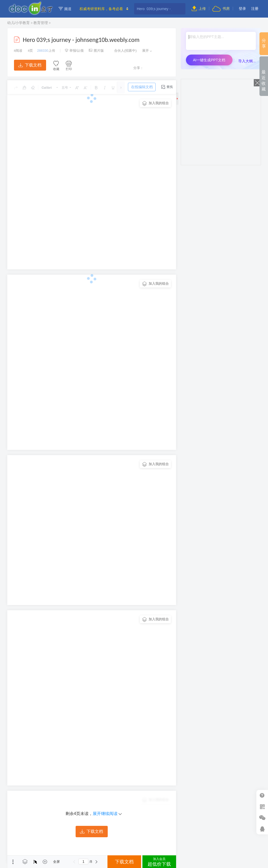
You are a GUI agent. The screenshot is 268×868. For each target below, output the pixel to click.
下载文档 (30, 65)
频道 (65, 9)
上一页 (74, 862)
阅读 (18, 51)
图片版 (96, 51)
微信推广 (262, 818)
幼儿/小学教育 (19, 23)
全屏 (56, 862)
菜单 (13, 862)
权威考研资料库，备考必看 (101, 9)
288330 (43, 51)
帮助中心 (262, 795)
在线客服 (262, 829)
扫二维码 (262, 807)
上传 (199, 9)
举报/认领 (74, 51)
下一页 (96, 862)
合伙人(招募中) (123, 51)
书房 (221, 9)
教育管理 (41, 23)
